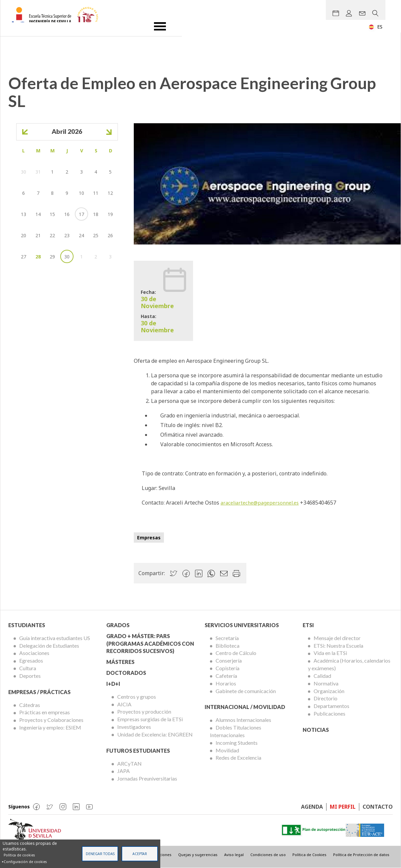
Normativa (326, 683)
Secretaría (227, 638)
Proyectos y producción (144, 711)
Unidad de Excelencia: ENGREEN (155, 734)
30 (67, 257)
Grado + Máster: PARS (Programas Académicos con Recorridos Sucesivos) (150, 644)
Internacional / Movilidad (245, 707)
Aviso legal (234, 855)
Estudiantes (27, 625)
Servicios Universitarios (242, 625)
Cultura (28, 668)
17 (81, 214)
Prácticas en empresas (45, 712)
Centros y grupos (137, 697)
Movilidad (227, 750)
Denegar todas (100, 854)
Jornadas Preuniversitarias (147, 778)
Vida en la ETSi (330, 653)
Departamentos (331, 706)
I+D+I (113, 684)
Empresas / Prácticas (39, 692)
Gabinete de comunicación (246, 691)
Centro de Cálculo (236, 653)
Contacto (378, 807)
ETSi (308, 625)
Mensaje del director (337, 638)
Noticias (316, 730)
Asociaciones (34, 653)
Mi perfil (343, 807)
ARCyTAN (129, 763)
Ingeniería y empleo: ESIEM (50, 727)
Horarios (226, 683)
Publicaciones (329, 713)
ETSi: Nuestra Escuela (338, 646)
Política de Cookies (309, 855)
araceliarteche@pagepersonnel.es (263, 503)
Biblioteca (227, 646)
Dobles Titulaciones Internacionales (236, 731)
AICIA (124, 704)
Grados (118, 625)
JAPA (124, 771)
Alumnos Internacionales (243, 720)
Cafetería (226, 676)
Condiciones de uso (268, 855)
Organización (329, 691)
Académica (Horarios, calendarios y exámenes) (349, 664)
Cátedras (30, 705)
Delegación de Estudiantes (49, 646)
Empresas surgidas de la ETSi (150, 719)
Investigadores (134, 727)
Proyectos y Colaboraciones (51, 720)
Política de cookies (19, 855)
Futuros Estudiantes (138, 751)
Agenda (312, 807)
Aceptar (140, 854)
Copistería (227, 668)
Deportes (30, 676)
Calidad (322, 676)
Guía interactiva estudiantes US (55, 638)
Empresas (149, 538)
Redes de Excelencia (238, 758)
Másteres (120, 662)
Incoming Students (237, 743)
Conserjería (229, 660)
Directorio (326, 698)
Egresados (31, 660)
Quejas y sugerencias (198, 855)
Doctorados (126, 673)
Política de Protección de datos (361, 855)
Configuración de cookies (25, 862)
